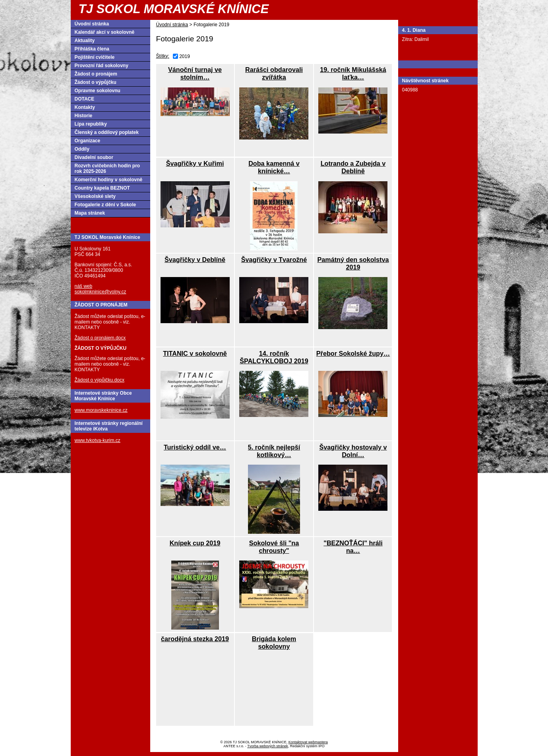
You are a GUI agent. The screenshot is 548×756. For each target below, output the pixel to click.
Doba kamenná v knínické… (274, 167)
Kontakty (85, 107)
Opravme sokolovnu (98, 91)
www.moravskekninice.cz (101, 410)
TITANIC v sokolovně (195, 353)
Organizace (88, 141)
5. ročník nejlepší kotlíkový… (274, 451)
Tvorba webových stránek (268, 746)
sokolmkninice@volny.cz (101, 292)
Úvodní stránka (172, 25)
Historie (84, 116)
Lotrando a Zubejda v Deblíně (353, 167)
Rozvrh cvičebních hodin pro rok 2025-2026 (107, 169)
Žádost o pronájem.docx (100, 338)
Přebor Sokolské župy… (353, 353)
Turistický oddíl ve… (195, 447)
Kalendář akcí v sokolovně (105, 32)
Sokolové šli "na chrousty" (274, 547)
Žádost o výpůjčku (96, 82)
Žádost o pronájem (96, 74)
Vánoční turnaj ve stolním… (195, 73)
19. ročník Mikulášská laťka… (353, 73)
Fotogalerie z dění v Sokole (106, 205)
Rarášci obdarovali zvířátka (274, 73)
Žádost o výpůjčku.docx (100, 380)
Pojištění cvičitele (95, 57)
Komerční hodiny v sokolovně (109, 180)
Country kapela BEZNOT (102, 188)
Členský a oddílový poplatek (107, 132)
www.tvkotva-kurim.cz (98, 440)
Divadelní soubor (94, 157)
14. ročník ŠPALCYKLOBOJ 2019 (274, 357)
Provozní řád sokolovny (102, 66)
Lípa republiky (91, 124)
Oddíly (82, 149)
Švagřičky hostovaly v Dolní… (353, 451)
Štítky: (163, 56)
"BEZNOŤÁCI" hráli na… (353, 547)
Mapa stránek (90, 213)
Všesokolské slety (95, 196)
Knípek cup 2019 (195, 543)
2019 (185, 56)
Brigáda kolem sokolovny (274, 643)
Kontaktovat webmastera (308, 742)
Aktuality (85, 41)
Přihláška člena (92, 49)
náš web (84, 286)
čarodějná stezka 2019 (195, 639)
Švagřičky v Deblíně (195, 260)
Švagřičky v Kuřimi (195, 163)
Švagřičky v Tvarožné (274, 260)
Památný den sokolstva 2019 (353, 263)
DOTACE (85, 99)
